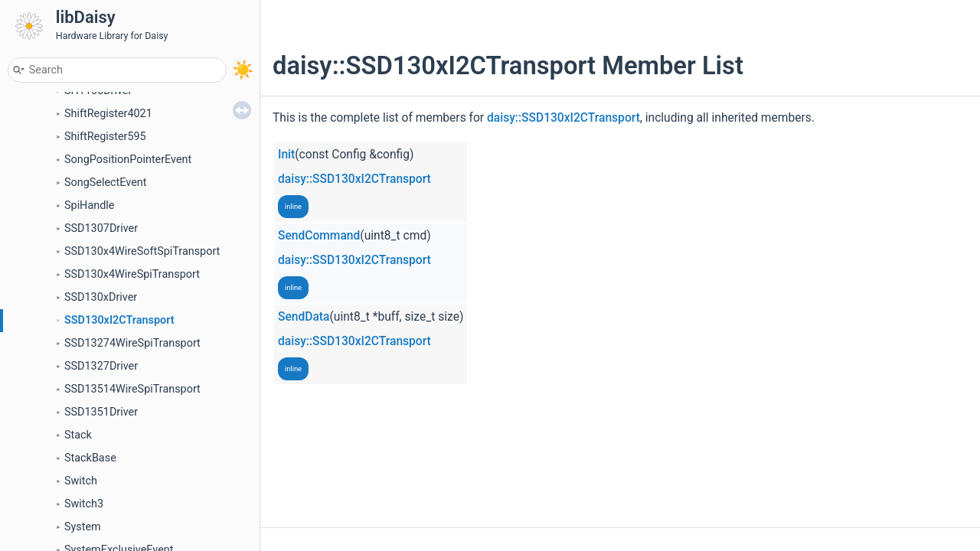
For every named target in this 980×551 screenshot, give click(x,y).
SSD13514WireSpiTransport (132, 389)
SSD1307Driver (101, 228)
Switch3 (84, 504)
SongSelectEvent (106, 183)
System (83, 527)
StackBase (90, 458)
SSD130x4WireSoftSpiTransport (142, 251)
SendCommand (319, 236)
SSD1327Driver (101, 366)
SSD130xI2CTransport (119, 320)
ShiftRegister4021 (108, 114)
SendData (304, 317)
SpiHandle (89, 205)
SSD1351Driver (101, 412)
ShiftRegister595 (105, 137)
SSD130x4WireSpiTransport (132, 274)
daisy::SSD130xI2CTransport (563, 118)
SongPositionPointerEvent (128, 160)
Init (286, 155)
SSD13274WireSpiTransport (132, 343)
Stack (78, 435)
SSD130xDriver (101, 297)
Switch (81, 481)
